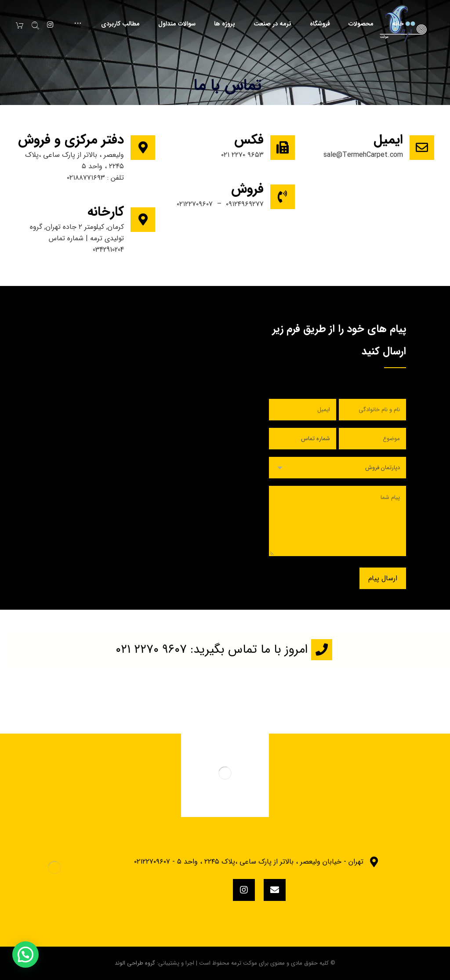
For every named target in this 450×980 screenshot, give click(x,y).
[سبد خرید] (19, 25)
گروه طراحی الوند (135, 963)
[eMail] (275, 890)
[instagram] (244, 890)
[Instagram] (50, 25)
